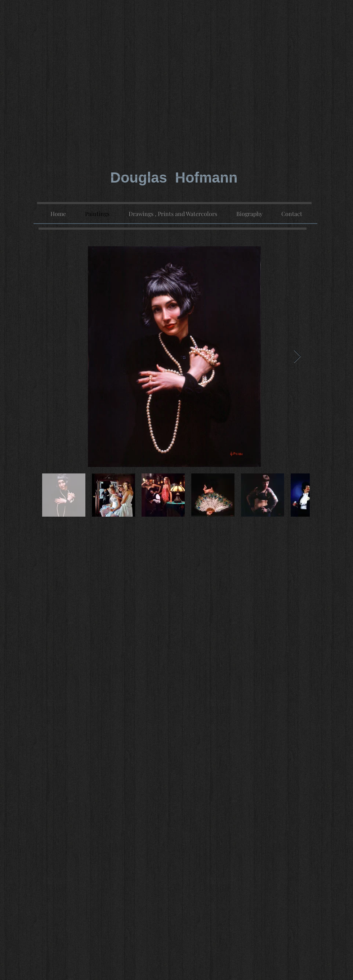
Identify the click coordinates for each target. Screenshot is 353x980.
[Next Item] (297, 357)
